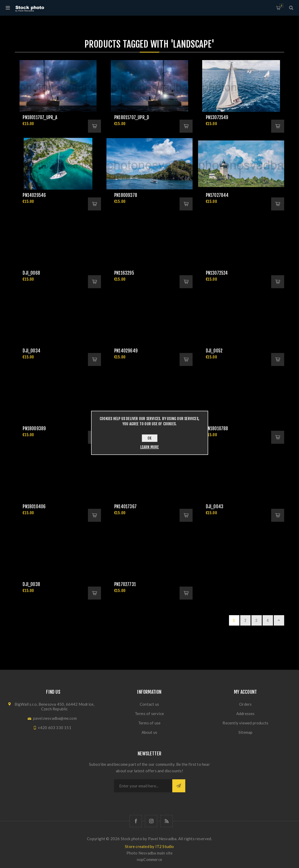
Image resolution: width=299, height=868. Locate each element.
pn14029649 (126, 351)
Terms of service (149, 713)
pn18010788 (217, 429)
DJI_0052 (214, 351)
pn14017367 (125, 507)
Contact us (149, 704)
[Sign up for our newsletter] (143, 786)
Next (279, 620)
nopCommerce (149, 859)
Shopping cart (281, 6)
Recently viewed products (245, 723)
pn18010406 (34, 507)
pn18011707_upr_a (40, 117)
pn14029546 (34, 195)
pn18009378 (126, 195)
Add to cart (94, 126)
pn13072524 (217, 273)
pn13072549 (217, 117)
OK (149, 438)
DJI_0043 (215, 507)
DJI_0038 (31, 584)
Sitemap (245, 732)
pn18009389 (34, 429)
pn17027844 (217, 195)
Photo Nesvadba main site (150, 853)
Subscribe (179, 786)
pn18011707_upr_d (132, 117)
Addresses (246, 713)
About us (149, 732)
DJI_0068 (31, 273)
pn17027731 (125, 584)
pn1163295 (124, 273)
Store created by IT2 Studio (149, 846)
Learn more (150, 447)
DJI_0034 (31, 351)
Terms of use (149, 723)
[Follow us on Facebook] (136, 821)
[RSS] (166, 821)
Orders (245, 704)
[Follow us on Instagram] (151, 821)
